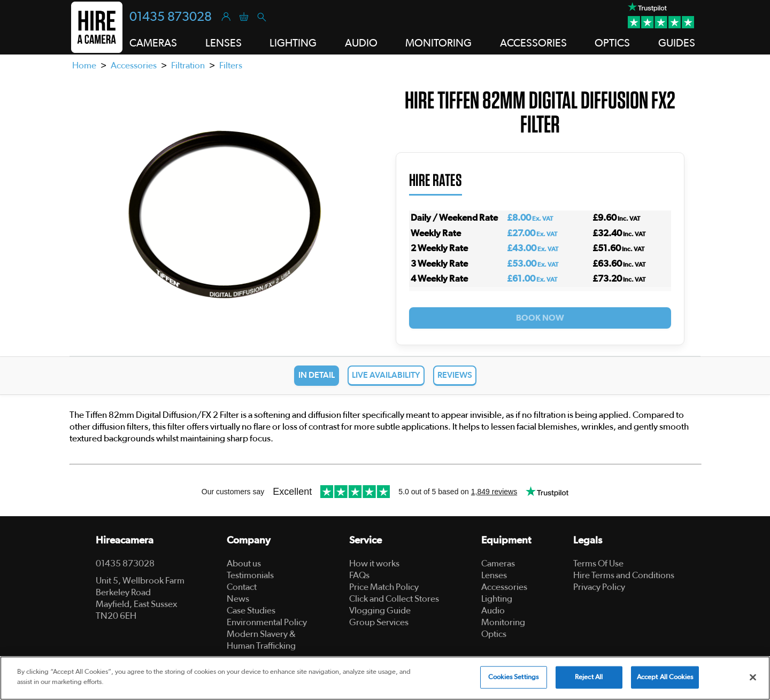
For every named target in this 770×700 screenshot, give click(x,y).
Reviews (455, 375)
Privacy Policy (599, 587)
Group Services (379, 622)
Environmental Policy (267, 622)
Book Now (540, 318)
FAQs (359, 575)
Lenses (494, 575)
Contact (242, 587)
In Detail (317, 375)
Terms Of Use (598, 563)
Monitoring (503, 622)
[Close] (753, 677)
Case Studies (251, 610)
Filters (231, 65)
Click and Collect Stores (394, 599)
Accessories (134, 65)
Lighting (497, 599)
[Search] (261, 16)
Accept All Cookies (665, 677)
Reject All (589, 677)
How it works (374, 563)
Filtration (188, 65)
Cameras (498, 563)
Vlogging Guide (380, 610)
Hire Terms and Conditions (624, 575)
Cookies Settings (513, 677)
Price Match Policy (384, 587)
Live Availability (386, 375)
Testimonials (250, 575)
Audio (493, 610)
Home (84, 65)
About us (244, 563)
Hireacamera (125, 540)
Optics (494, 634)
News (238, 599)
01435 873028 (171, 17)
